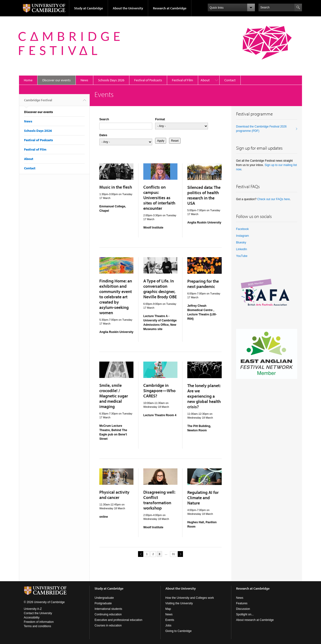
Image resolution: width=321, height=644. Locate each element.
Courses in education (108, 625)
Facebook (242, 229)
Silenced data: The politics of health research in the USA (204, 195)
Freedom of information (39, 622)
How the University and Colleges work (190, 598)
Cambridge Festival (38, 102)
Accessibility (32, 618)
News (84, 80)
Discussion (243, 609)
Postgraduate (103, 603)
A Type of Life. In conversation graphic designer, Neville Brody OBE (160, 289)
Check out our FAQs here (274, 199)
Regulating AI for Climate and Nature (203, 498)
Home (28, 80)
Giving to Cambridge (179, 631)
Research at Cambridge (170, 8)
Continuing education (108, 614)
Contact (230, 80)
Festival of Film (183, 80)
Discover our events (57, 80)
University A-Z (33, 609)
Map (168, 609)
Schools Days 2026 (111, 80)
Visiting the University (179, 603)
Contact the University (38, 613)
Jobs (168, 625)
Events (170, 620)
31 (173, 554)
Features (242, 603)
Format (160, 119)
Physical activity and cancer (114, 495)
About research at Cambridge (255, 620)
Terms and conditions (37, 626)
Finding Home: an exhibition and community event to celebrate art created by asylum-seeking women (116, 297)
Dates (103, 135)
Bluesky (241, 242)
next (180, 554)
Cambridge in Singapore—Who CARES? (159, 391)
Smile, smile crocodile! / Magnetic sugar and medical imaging (114, 396)
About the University (128, 8)
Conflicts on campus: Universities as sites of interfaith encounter (159, 198)
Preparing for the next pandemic (203, 284)
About (205, 80)
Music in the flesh (116, 187)
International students (108, 609)
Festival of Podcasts (148, 80)
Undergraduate (104, 598)
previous (140, 554)
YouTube (242, 256)
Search (104, 119)
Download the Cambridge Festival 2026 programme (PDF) (261, 129)
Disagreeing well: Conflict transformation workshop (159, 500)
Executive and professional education (118, 620)
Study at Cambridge (88, 8)
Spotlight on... (245, 614)
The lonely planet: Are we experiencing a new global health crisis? (204, 396)
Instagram (242, 236)
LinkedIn (242, 249)
